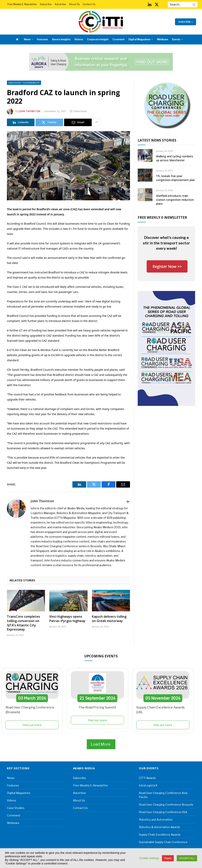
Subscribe (46, 4)
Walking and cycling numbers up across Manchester (175, 158)
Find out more (32, 725)
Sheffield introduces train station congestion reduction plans (175, 200)
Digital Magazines (139, 39)
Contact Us (89, 4)
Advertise (60, 4)
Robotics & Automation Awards (159, 827)
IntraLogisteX (148, 785)
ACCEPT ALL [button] (187, 858)
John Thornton (30, 111)
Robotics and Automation (156, 820)
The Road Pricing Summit (97, 707)
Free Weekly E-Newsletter (22, 4)
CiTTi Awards (147, 778)
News (27, 39)
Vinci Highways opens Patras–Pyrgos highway (67, 619)
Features (42, 39)
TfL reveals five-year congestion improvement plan (175, 178)
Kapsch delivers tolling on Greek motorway (109, 619)
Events (176, 39)
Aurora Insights (61, 39)
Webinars (162, 39)
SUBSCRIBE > (186, 22)
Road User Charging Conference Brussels (166, 805)
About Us (74, 4)
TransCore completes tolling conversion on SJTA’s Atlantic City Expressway (23, 623)
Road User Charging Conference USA (163, 812)
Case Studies (16, 808)
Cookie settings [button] (149, 858)
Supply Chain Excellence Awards (160, 835)
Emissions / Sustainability (24, 83)
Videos (79, 39)
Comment (118, 39)
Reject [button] (168, 858)
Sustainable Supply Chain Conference (163, 842)
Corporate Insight (98, 39)
